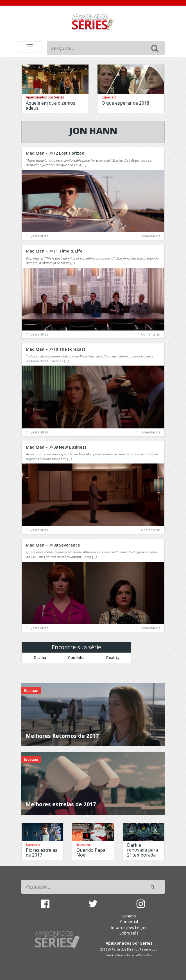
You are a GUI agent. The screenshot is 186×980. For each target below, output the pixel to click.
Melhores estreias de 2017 (61, 804)
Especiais (109, 97)
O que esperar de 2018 (125, 103)
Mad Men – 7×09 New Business (56, 447)
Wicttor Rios (145, 955)
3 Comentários (148, 236)
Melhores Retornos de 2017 (62, 736)
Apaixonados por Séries (45, 97)
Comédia (76, 657)
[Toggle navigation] (30, 47)
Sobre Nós (129, 933)
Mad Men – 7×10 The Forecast (56, 349)
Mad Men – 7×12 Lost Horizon (55, 153)
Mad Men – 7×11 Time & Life (54, 251)
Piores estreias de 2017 (42, 853)
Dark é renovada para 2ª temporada (142, 850)
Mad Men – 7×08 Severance (53, 545)
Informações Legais (129, 927)
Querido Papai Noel (91, 853)
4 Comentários (148, 432)
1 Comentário (149, 334)
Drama (40, 657)
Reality (113, 657)
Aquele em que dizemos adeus (51, 105)
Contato (129, 916)
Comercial (129, 922)
